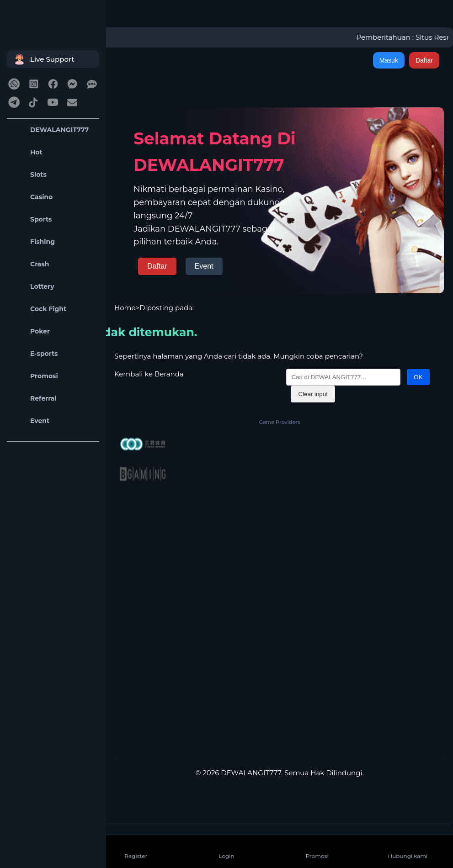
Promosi (35, 376)
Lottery (33, 287)
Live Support (43, 59)
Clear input (313, 394)
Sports (32, 220)
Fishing (33, 242)
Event (30, 421)
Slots (29, 175)
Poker (31, 331)
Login (226, 849)
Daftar (424, 60)
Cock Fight (39, 309)
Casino (32, 197)
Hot (27, 152)
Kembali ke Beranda (149, 374)
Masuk (389, 60)
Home (125, 308)
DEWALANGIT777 (50, 130)
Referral (34, 399)
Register (136, 849)
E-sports (35, 354)
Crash (30, 264)
